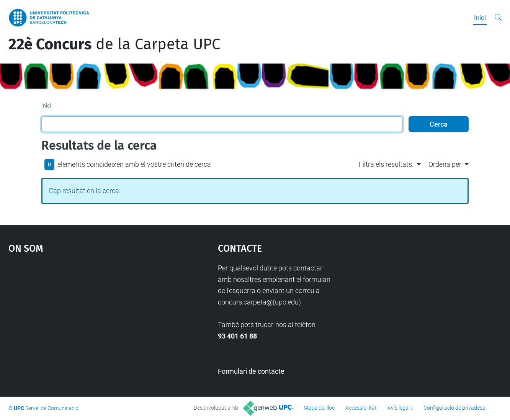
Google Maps (88, 320)
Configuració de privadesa (454, 408)
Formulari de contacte (251, 371)
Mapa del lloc (319, 408)
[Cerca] (498, 18)
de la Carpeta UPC (114, 44)
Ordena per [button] (445, 164)
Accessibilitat (361, 408)
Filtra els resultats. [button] (386, 164)
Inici (480, 18)
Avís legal (399, 408)
